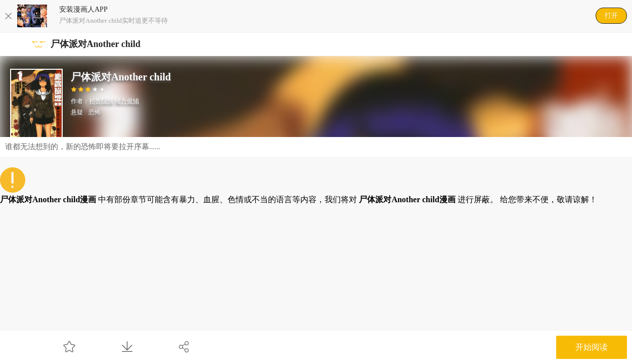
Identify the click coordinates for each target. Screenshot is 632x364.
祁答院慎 (101, 101)
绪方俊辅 (127, 101)
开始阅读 (592, 347)
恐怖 (95, 112)
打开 (611, 15)
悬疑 (77, 112)
